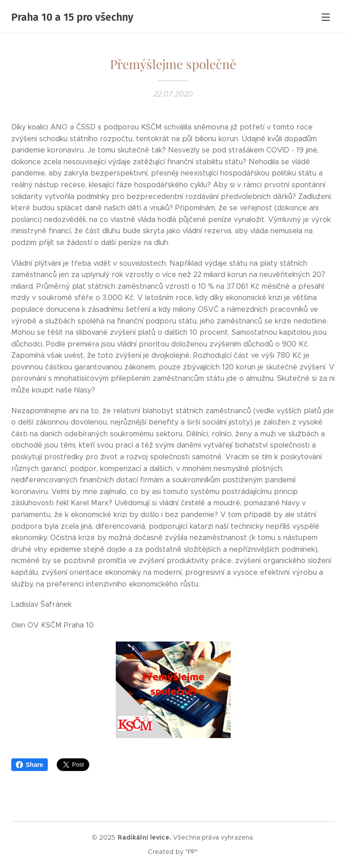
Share (30, 765)
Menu (326, 17)
